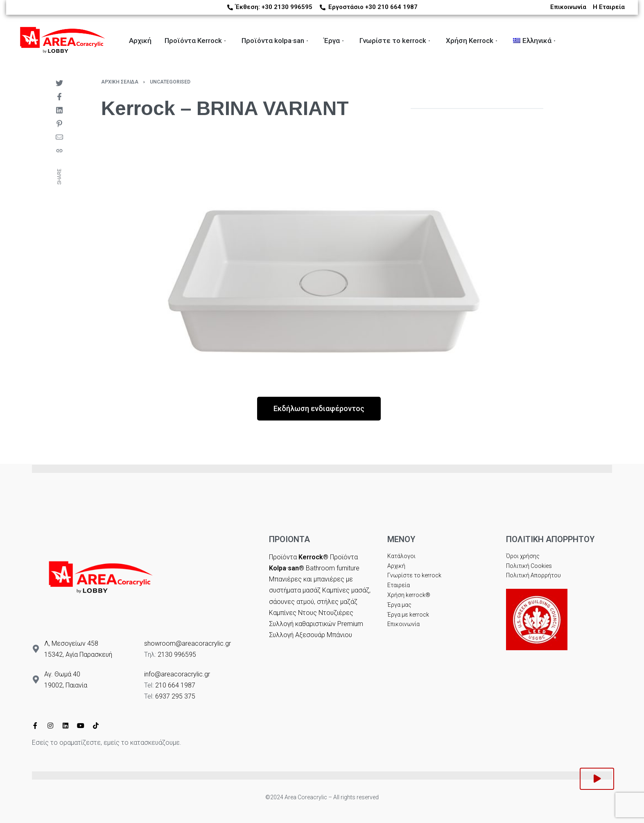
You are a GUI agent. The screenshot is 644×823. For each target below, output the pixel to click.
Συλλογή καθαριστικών (302, 624)
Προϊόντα (299, 557)
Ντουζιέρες (336, 613)
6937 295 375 (175, 696)
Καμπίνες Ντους (293, 613)
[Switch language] (637, 41)
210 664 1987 (175, 685)
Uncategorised (170, 82)
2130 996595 (177, 655)
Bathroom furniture (333, 568)
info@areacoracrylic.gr (177, 674)
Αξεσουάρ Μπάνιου (324, 635)
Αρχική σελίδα (120, 82)
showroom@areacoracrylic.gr (188, 643)
